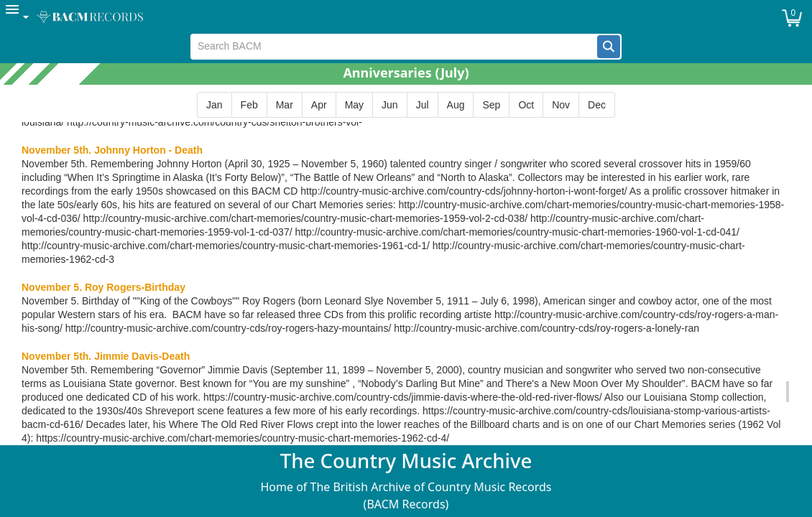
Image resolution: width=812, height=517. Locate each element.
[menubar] (406, 17)
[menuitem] (18, 17)
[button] (609, 47)
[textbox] (394, 47)
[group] (406, 105)
